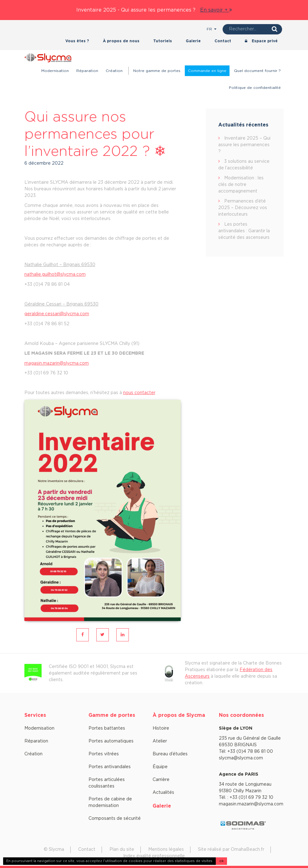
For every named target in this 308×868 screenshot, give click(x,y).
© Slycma (54, 850)
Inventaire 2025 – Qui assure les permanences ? (244, 145)
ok (221, 861)
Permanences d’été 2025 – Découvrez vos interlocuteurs (243, 208)
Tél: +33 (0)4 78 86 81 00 (246, 752)
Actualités (163, 793)
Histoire (161, 728)
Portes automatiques (111, 741)
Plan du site (122, 850)
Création (114, 71)
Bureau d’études (170, 754)
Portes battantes (107, 728)
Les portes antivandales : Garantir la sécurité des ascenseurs (244, 231)
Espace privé (261, 41)
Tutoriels (163, 41)
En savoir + (216, 10)
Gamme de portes (112, 715)
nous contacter (139, 393)
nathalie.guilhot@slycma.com (55, 275)
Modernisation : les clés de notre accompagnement (241, 185)
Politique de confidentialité (255, 88)
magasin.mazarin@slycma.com (57, 363)
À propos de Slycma (179, 715)
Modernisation (55, 71)
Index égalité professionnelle (154, 856)
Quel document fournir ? (257, 71)
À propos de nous (121, 41)
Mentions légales (166, 850)
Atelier (160, 741)
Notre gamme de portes (157, 71)
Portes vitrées (104, 754)
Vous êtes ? (77, 41)
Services (35, 715)
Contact (223, 41)
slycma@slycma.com (241, 758)
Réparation (87, 71)
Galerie (193, 41)
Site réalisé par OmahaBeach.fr (231, 850)
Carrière (161, 780)
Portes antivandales (110, 767)
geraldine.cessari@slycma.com (57, 314)
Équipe (160, 767)
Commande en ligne (207, 71)
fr (212, 29)
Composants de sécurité (115, 819)
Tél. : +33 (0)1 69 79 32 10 (246, 798)
